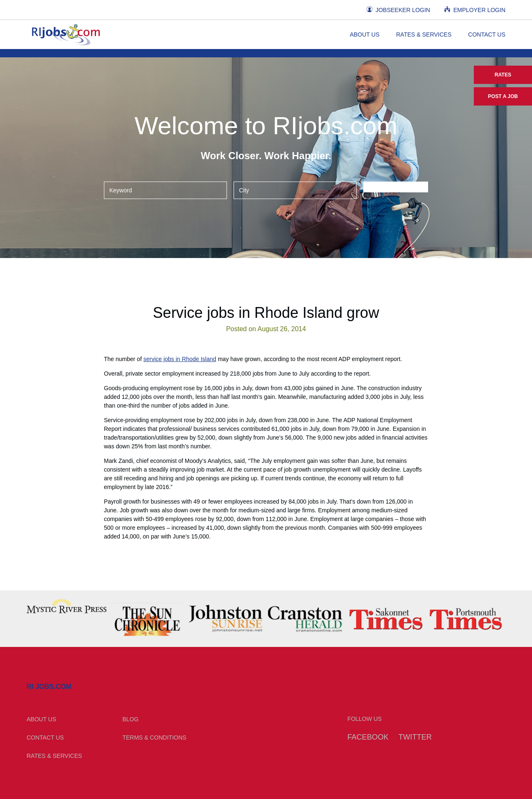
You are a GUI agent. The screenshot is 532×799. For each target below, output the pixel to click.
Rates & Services (424, 34)
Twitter (415, 737)
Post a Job (503, 96)
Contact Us (487, 34)
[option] (66, 606)
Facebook (368, 737)
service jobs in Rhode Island (180, 359)
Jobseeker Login (398, 10)
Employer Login (475, 10)
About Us (365, 34)
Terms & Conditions (154, 738)
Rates (503, 75)
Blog (130, 719)
